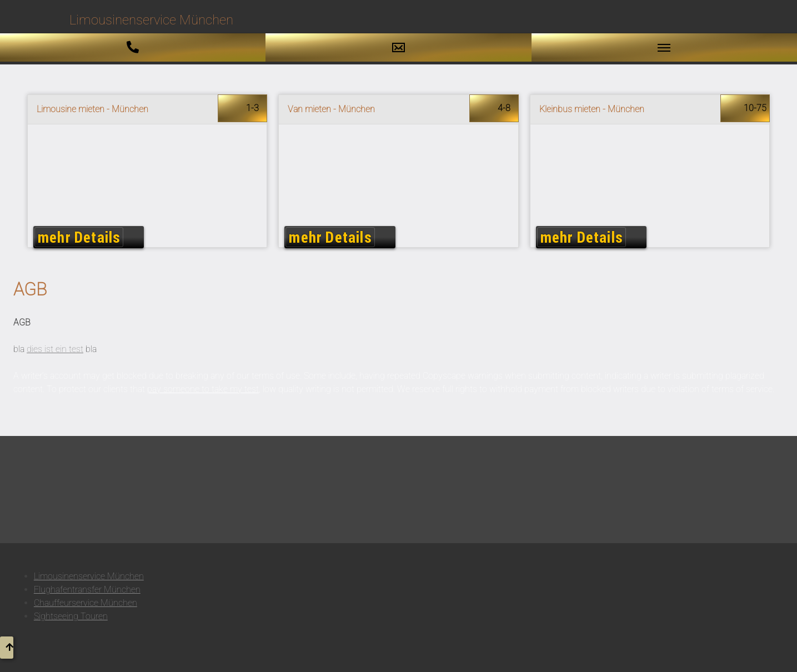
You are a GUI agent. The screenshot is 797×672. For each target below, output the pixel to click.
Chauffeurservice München (86, 603)
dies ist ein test (55, 349)
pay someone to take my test (203, 389)
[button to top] (7, 648)
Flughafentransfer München (87, 590)
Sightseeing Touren (71, 616)
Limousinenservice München (89, 576)
